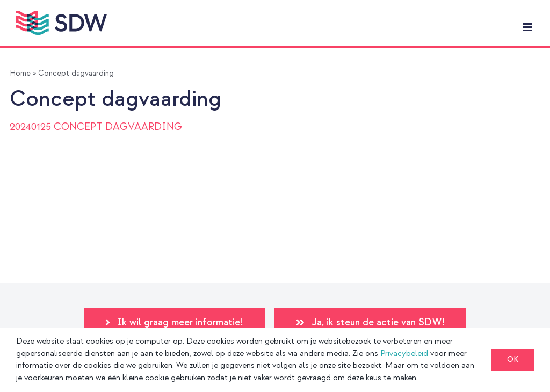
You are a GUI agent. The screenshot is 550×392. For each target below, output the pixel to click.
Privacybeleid (404, 354)
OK (513, 360)
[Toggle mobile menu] (528, 27)
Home (20, 73)
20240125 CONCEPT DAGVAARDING (96, 127)
